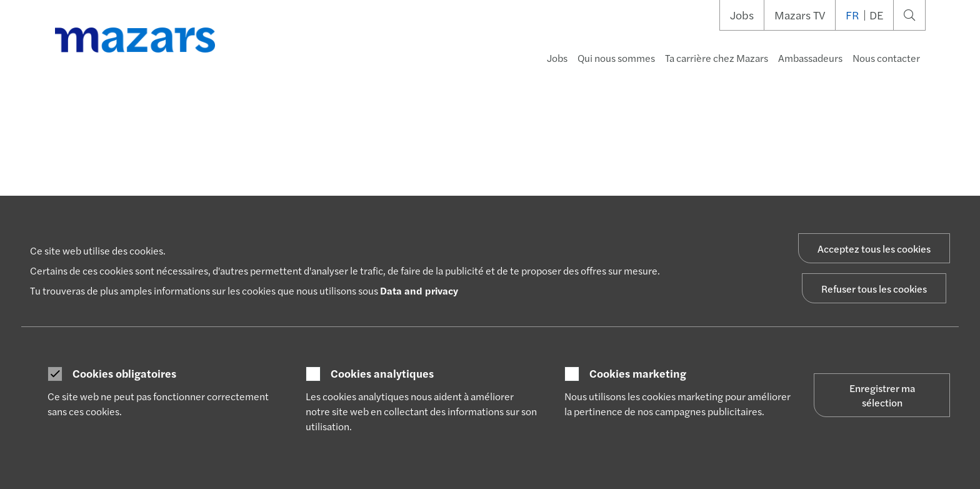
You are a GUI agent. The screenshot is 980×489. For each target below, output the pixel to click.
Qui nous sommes (616, 58)
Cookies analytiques (382, 373)
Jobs (742, 15)
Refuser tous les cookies (874, 289)
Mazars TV (800, 15)
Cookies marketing (638, 373)
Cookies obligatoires (124, 373)
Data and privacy (419, 290)
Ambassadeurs (810, 58)
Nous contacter (886, 58)
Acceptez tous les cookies (874, 249)
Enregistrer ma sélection (882, 395)
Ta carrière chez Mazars (717, 58)
